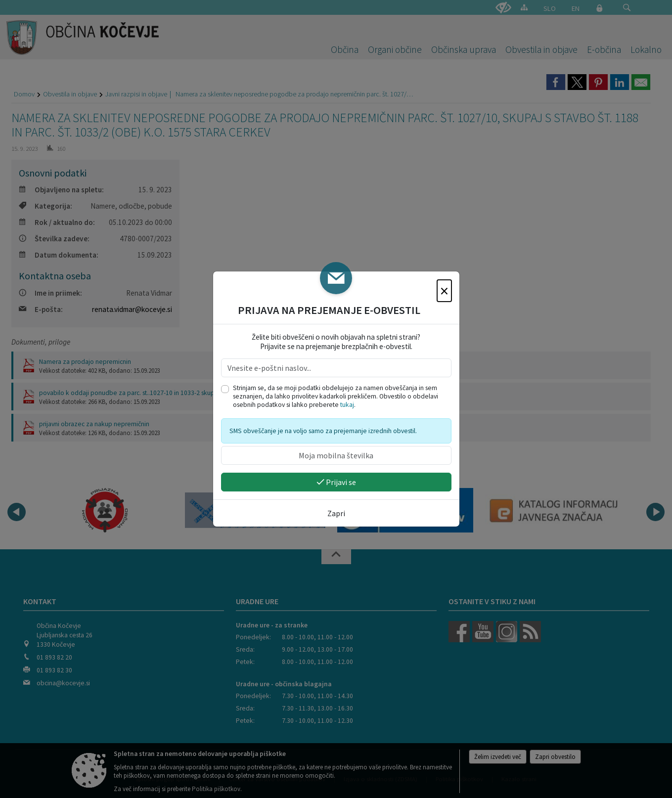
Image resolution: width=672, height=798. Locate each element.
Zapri (336, 513)
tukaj (347, 405)
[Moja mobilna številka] (336, 455)
